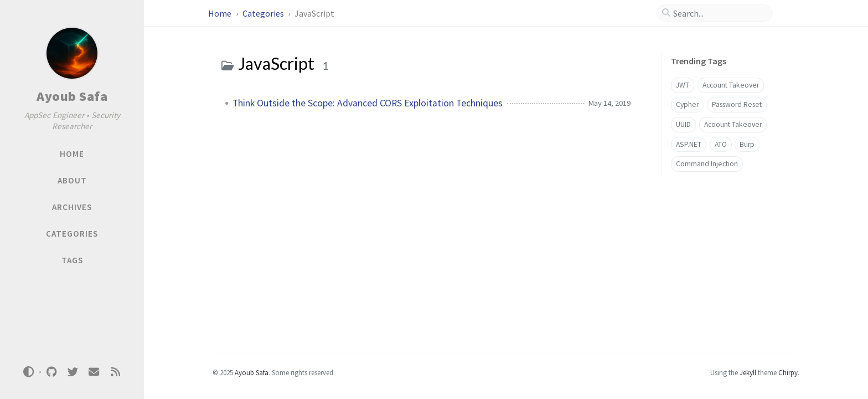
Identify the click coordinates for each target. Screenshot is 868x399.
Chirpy (788, 372)
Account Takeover (731, 85)
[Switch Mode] (29, 372)
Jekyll (748, 372)
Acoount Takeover (733, 124)
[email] (94, 372)
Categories (264, 13)
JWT (683, 85)
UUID (683, 124)
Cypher (687, 104)
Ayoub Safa (72, 96)
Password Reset (737, 104)
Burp (747, 144)
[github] (51, 372)
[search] (719, 13)
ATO (721, 144)
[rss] (115, 372)
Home (221, 13)
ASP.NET (689, 144)
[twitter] (73, 372)
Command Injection (707, 164)
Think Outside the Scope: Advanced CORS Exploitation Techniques (368, 103)
